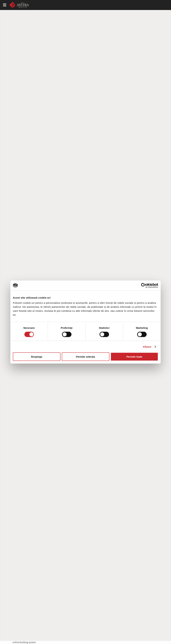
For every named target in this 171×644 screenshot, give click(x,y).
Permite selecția (85, 357)
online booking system (24, 642)
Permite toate (134, 357)
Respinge (37, 357)
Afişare (147, 347)
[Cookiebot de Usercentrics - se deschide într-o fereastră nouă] (144, 285)
